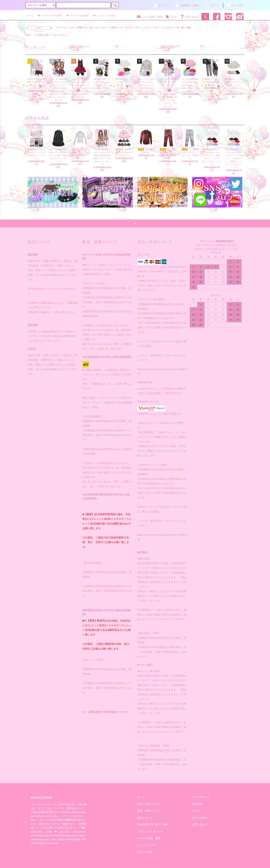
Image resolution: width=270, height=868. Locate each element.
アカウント (162, 5)
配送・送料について (149, 811)
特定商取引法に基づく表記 (153, 824)
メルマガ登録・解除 (149, 17)
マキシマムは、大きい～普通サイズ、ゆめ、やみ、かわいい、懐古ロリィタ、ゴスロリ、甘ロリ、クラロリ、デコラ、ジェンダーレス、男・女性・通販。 (124, 28)
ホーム (30, 16)
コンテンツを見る (104, 16)
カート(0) (234, 5)
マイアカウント (201, 797)
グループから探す (77, 16)
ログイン (213, 5)
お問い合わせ (189, 17)
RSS (140, 852)
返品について (145, 818)
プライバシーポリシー (150, 831)
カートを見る (200, 818)
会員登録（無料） (188, 5)
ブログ (171, 17)
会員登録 (197, 804)
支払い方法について (149, 804)
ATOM (148, 852)
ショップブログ (146, 845)
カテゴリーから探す (49, 16)
